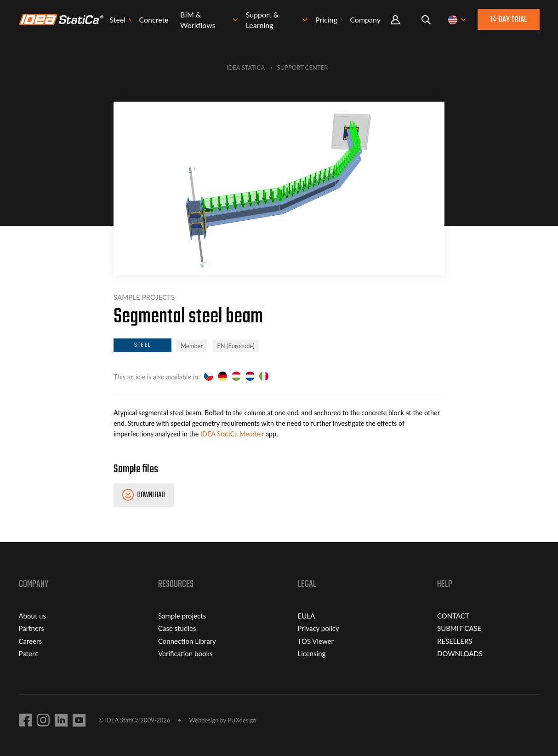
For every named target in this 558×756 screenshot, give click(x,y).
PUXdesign (242, 720)
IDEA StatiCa (246, 68)
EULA (307, 616)
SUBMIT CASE (459, 628)
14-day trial (508, 20)
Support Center (303, 68)
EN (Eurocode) (236, 346)
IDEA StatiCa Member (232, 434)
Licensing (312, 653)
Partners (31, 628)
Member (192, 346)
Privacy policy (319, 628)
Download (151, 495)
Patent (29, 653)
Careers (30, 641)
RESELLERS (455, 641)
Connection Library (187, 641)
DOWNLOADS (460, 653)
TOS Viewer (316, 641)
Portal (395, 20)
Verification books (185, 653)
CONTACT (453, 616)
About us (32, 616)
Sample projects (182, 616)
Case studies (177, 628)
